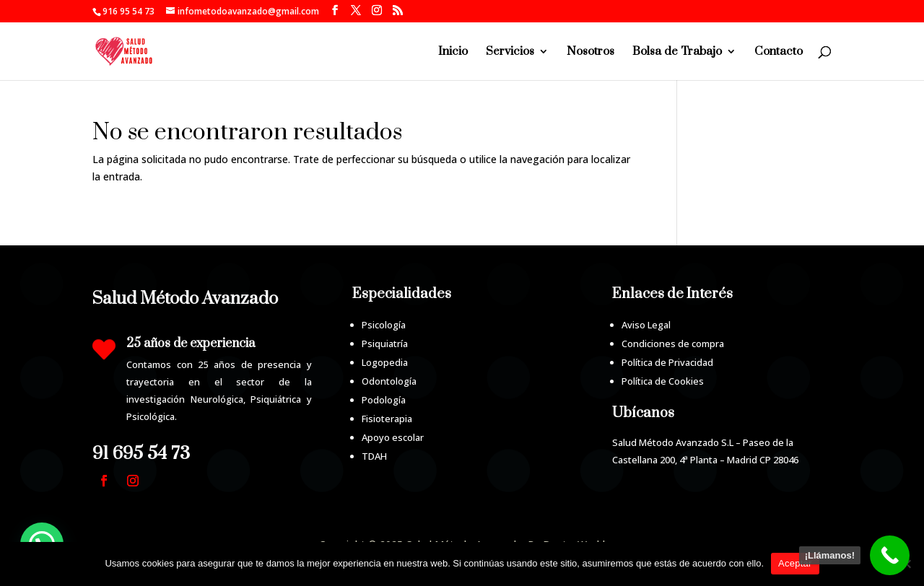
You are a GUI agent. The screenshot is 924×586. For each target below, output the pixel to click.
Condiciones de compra (673, 344)
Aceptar (795, 563)
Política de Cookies (663, 381)
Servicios (510, 52)
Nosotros (590, 52)
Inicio (453, 52)
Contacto (779, 52)
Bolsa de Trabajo (677, 52)
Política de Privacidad (667, 362)
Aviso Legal (646, 325)
